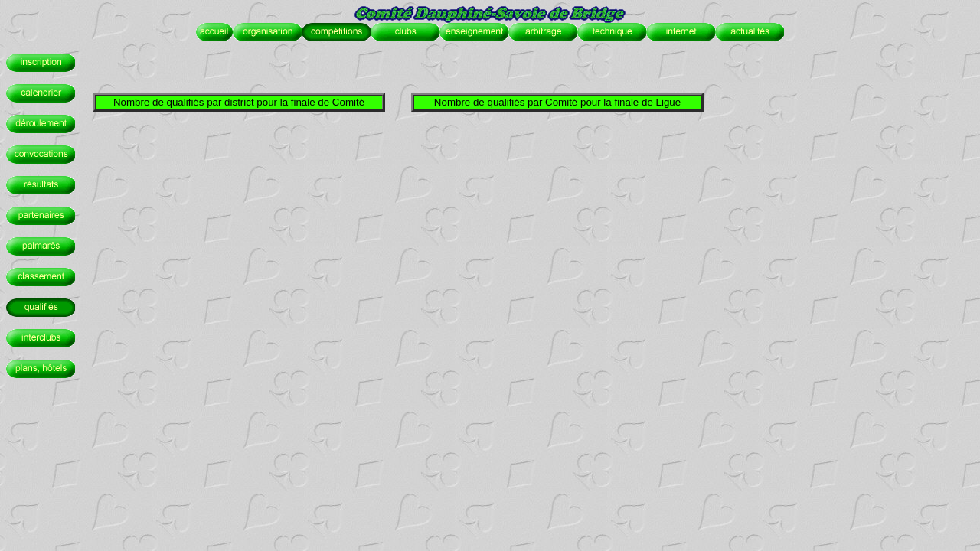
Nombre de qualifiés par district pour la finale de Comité (239, 102)
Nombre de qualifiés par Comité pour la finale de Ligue (557, 102)
